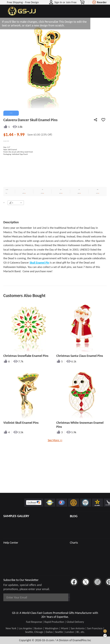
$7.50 (47, 197)
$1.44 (9, 134)
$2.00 (82, 197)
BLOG (74, 516)
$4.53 (64, 197)
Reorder (102, 2)
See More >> (55, 454)
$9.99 (29, 197)
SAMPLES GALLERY (16, 516)
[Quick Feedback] (105, 636)
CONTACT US (29, 223)
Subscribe (59, 597)
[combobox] (20, 208)
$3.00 (37, 135)
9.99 (21, 134)
